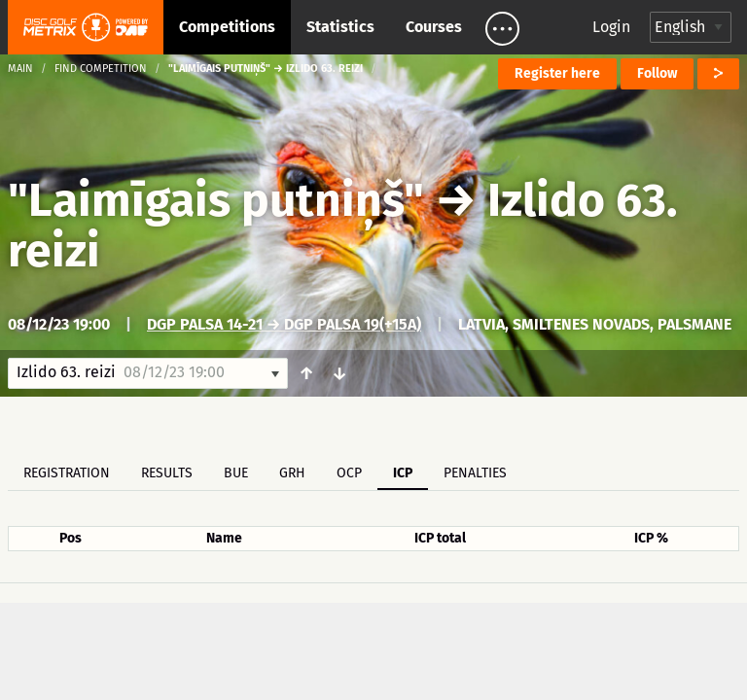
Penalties (475, 473)
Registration (67, 473)
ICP (403, 473)
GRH (292, 473)
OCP (349, 473)
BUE (236, 473)
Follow (657, 73)
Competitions (227, 27)
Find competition (101, 69)
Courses (434, 27)
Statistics (340, 27)
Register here (557, 73)
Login (611, 27)
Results (167, 473)
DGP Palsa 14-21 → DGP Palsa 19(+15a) (284, 324)
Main (20, 69)
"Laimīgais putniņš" (216, 200)
